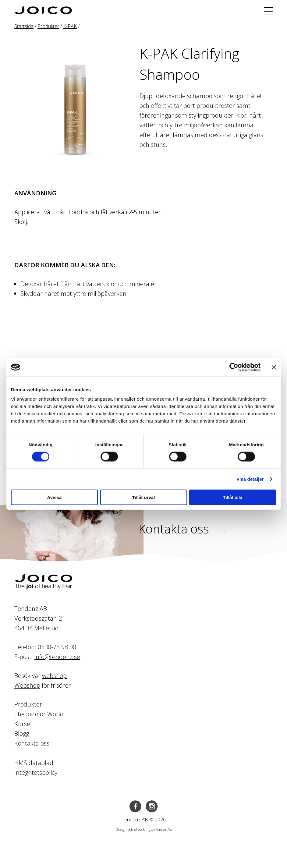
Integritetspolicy (36, 772)
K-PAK (70, 26)
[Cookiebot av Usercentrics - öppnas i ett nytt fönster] (234, 367)
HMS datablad (34, 763)
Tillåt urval (144, 497)
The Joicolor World (39, 714)
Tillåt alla (233, 497)
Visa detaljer (250, 479)
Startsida (24, 26)
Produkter (48, 26)
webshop (54, 676)
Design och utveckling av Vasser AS (144, 829)
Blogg (22, 733)
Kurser (23, 724)
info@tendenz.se (57, 657)
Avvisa (55, 497)
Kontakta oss (182, 529)
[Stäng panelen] (274, 367)
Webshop (27, 685)
